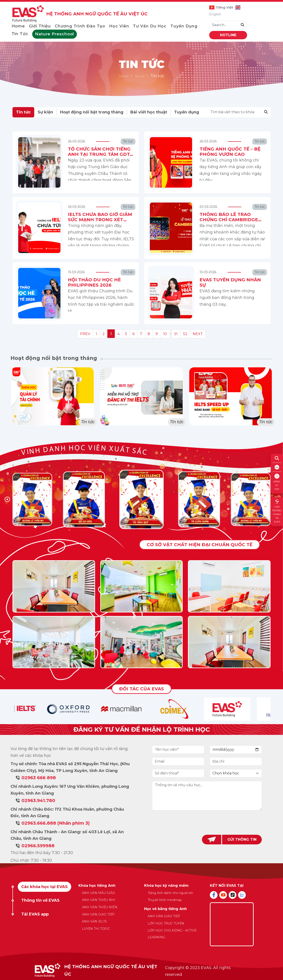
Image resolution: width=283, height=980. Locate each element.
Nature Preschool (55, 34)
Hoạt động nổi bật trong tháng (92, 112)
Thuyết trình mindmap (165, 900)
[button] (7, 499)
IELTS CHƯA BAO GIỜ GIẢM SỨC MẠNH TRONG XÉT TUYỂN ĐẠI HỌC (100, 220)
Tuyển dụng (184, 26)
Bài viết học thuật (149, 112)
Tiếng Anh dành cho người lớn (170, 893)
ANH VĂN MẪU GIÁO (98, 893)
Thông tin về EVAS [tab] (40, 900)
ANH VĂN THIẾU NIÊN (100, 907)
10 (165, 334)
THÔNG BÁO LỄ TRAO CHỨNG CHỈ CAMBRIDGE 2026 (229, 220)
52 (185, 334)
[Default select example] (236, 773)
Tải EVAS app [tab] (35, 914)
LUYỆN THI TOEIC (96, 929)
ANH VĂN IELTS (94, 921)
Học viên (119, 26)
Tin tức (20, 34)
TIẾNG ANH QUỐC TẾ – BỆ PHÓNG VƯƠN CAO (230, 152)
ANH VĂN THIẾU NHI (99, 900)
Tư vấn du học (150, 26)
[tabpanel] (142, 914)
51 (176, 334)
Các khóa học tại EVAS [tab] (44, 887)
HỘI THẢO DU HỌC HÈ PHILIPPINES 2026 (94, 282)
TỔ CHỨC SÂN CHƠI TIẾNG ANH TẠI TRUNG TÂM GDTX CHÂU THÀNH (100, 154)
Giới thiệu (40, 26)
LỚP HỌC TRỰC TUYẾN (166, 923)
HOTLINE (228, 35)
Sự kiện (45, 112)
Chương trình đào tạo (80, 26)
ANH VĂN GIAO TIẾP (98, 914)
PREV (85, 334)
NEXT (198, 334)
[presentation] (207, 822)
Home (18, 26)
